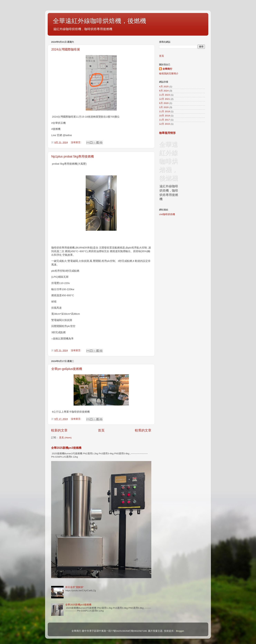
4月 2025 (164, 87)
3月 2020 (164, 107)
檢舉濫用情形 (167, 133)
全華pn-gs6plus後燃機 (67, 369)
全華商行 (167, 69)
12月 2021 (165, 99)
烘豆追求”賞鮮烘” (75, 587)
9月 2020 (164, 103)
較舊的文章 (143, 430)
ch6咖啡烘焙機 (167, 214)
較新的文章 (59, 430)
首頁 (101, 430)
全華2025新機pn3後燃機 (66, 448)
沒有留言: (76, 142)
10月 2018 (165, 116)
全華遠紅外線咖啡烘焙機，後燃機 (99, 21)
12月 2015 (165, 124)
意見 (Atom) (65, 438)
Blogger (180, 631)
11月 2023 (165, 95)
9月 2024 (164, 91)
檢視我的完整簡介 (169, 74)
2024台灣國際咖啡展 (66, 49)
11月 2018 (165, 111)
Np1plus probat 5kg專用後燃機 (73, 157)
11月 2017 (165, 120)
